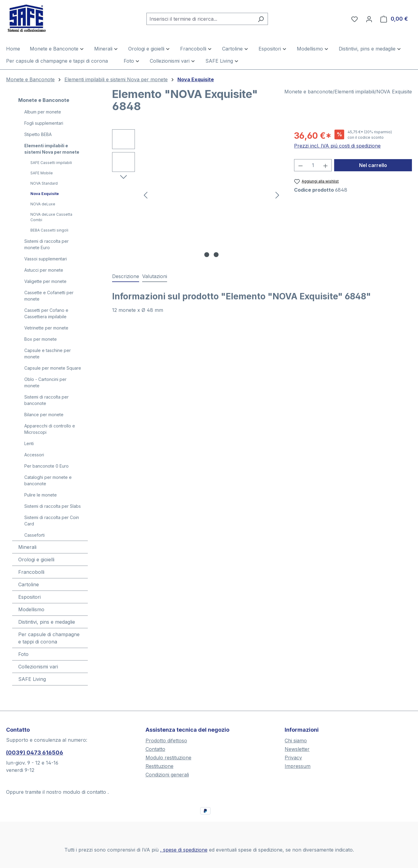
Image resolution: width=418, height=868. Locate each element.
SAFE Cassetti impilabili (51, 163)
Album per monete (43, 112)
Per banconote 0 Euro (46, 466)
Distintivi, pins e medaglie (47, 622)
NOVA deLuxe (43, 204)
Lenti (29, 443)
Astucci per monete (44, 270)
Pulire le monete (41, 495)
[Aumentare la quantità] (326, 165)
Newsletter (297, 749)
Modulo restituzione (168, 758)
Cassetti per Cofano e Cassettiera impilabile (46, 313)
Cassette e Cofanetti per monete (49, 296)
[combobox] (200, 19)
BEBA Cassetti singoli (49, 230)
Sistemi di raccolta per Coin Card (52, 521)
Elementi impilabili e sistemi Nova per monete (52, 149)
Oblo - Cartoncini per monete (45, 382)
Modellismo (31, 609)
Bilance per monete (44, 415)
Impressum (298, 766)
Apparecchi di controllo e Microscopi (50, 429)
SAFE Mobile (42, 173)
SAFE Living (32, 679)
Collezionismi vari (38, 667)
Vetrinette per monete (46, 328)
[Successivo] (277, 195)
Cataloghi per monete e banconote (48, 480)
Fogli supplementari (44, 123)
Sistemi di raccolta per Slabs (53, 506)
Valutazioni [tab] (155, 276)
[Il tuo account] (369, 19)
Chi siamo (296, 741)
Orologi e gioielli (36, 559)
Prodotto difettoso (166, 741)
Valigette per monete (45, 281)
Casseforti (34, 535)
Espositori (29, 597)
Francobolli (31, 572)
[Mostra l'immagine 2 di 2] (216, 255)
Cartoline (29, 584)
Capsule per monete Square (53, 368)
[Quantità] (313, 165)
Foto (23, 654)
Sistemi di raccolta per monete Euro (46, 244)
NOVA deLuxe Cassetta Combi (51, 217)
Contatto (155, 749)
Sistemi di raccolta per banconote (46, 400)
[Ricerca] (261, 19)
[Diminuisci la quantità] (300, 165)
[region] (197, 195)
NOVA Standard (44, 183)
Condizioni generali (167, 775)
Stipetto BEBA (38, 134)
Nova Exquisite (45, 194)
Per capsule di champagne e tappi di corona (49, 638)
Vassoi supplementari (46, 259)
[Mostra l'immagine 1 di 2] (207, 255)
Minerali (27, 547)
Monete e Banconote (44, 100)
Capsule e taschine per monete (48, 354)
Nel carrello (373, 165)
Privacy (293, 758)
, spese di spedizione (184, 850)
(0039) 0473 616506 (35, 753)
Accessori (34, 455)
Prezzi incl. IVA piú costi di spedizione (337, 146)
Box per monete (41, 339)
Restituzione (159, 766)
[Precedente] (146, 195)
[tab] (126, 277)
